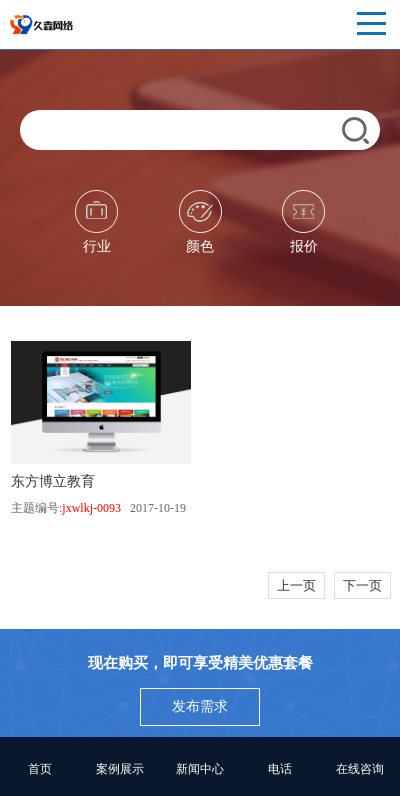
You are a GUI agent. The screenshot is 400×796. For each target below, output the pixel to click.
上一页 (296, 585)
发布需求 (200, 706)
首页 (40, 769)
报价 (303, 222)
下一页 (362, 585)
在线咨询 (360, 769)
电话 (280, 769)
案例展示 (120, 769)
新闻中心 (200, 769)
